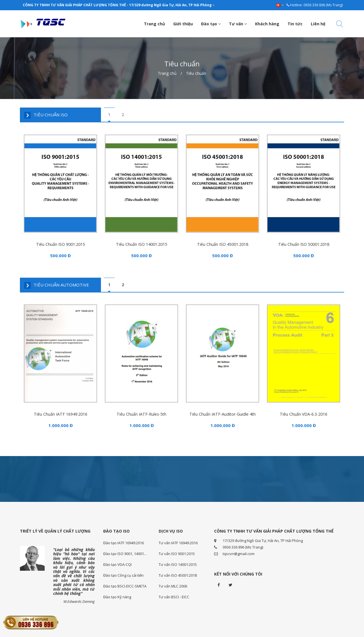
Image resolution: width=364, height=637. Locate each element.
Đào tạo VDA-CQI (117, 564)
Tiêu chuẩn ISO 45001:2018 (223, 243)
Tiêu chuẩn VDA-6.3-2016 (304, 413)
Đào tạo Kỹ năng (117, 596)
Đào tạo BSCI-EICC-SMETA (125, 585)
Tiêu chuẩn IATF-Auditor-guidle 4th (223, 413)
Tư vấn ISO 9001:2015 (177, 553)
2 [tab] (123, 115)
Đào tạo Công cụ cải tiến (123, 574)
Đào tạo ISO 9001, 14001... (125, 553)
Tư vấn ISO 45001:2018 (178, 574)
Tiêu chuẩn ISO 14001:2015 (141, 243)
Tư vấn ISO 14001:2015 (178, 564)
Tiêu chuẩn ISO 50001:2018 (304, 243)
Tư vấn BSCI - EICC (174, 596)
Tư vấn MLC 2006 (173, 585)
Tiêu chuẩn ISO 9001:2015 (60, 243)
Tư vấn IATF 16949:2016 (178, 542)
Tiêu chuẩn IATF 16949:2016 (61, 413)
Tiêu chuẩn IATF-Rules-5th (141, 413)
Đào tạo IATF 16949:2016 (124, 542)
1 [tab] (109, 115)
